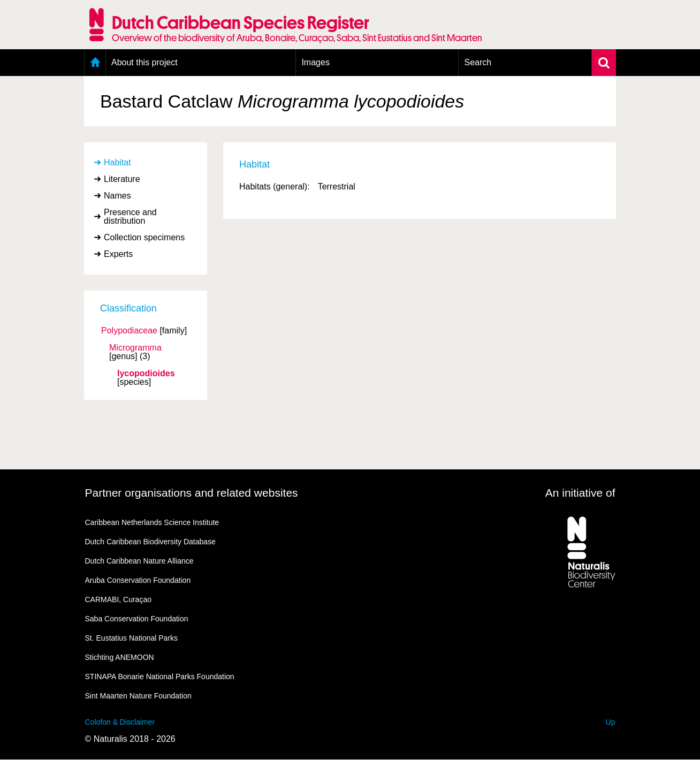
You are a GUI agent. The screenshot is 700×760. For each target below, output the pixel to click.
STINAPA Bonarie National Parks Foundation (160, 677)
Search (478, 62)
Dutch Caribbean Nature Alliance (139, 561)
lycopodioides (146, 374)
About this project (144, 62)
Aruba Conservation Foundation (138, 580)
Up (611, 722)
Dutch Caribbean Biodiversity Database (150, 542)
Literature (122, 179)
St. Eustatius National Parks (132, 638)
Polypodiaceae (129, 331)
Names (117, 196)
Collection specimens (144, 237)
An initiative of (580, 493)
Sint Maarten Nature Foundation (138, 696)
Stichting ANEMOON (120, 657)
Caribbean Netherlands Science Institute (152, 522)
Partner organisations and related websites (192, 493)
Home (95, 63)
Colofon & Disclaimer (120, 722)
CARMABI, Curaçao (118, 599)
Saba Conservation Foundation (137, 619)
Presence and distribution (130, 216)
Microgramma (135, 348)
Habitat (117, 162)
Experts (118, 254)
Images (315, 62)
